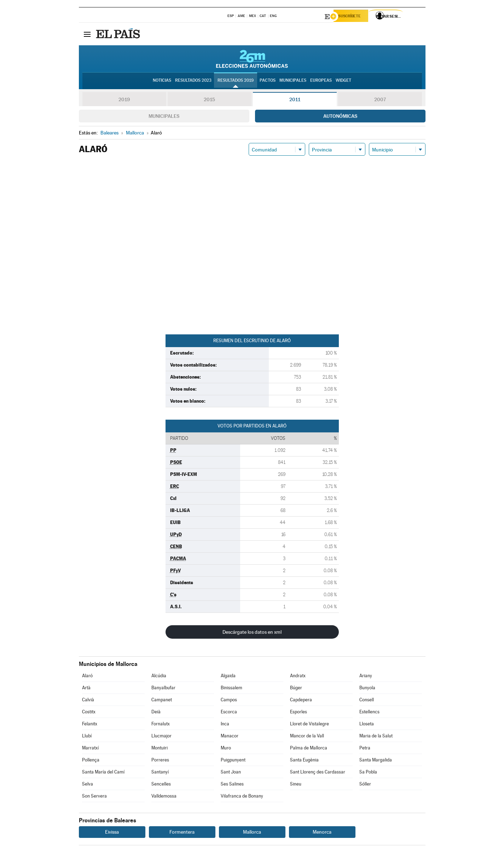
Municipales (164, 117)
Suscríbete (354, 17)
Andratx (298, 677)
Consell (367, 701)
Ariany (366, 677)
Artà (86, 689)
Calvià (88, 701)
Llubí (87, 737)
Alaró (87, 677)
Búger (296, 689)
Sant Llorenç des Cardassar (318, 773)
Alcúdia (159, 677)
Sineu (296, 785)
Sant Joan (231, 773)
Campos (229, 701)
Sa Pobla (368, 773)
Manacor (230, 737)
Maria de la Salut (376, 737)
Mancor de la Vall (307, 737)
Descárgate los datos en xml (252, 633)
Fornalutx (161, 725)
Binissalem (231, 689)
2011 (295, 100)
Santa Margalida (376, 761)
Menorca (322, 833)
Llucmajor (161, 737)
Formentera (182, 833)
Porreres (160, 761)
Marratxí (90, 749)
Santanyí (160, 773)
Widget (343, 82)
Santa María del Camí (103, 773)
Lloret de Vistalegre (309, 725)
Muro (226, 749)
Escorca (229, 713)
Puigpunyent (233, 761)
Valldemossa (164, 797)
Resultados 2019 (236, 82)
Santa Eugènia (304, 761)
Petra (365, 749)
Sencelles (161, 785)
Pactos (268, 82)
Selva (88, 785)
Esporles (299, 713)
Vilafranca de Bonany (242, 797)
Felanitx (90, 725)
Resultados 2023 (193, 82)
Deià (156, 713)
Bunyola (367, 689)
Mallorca (252, 833)
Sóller (365, 785)
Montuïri (160, 749)
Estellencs (369, 713)
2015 (209, 100)
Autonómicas (340, 117)
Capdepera (301, 701)
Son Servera (94, 797)
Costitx (89, 713)
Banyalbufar (163, 689)
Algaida (228, 677)
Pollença (91, 761)
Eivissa (112, 833)
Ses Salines (232, 785)
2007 (380, 100)
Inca (225, 725)
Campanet (162, 701)
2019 (124, 100)
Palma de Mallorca (309, 749)
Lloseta (367, 725)
